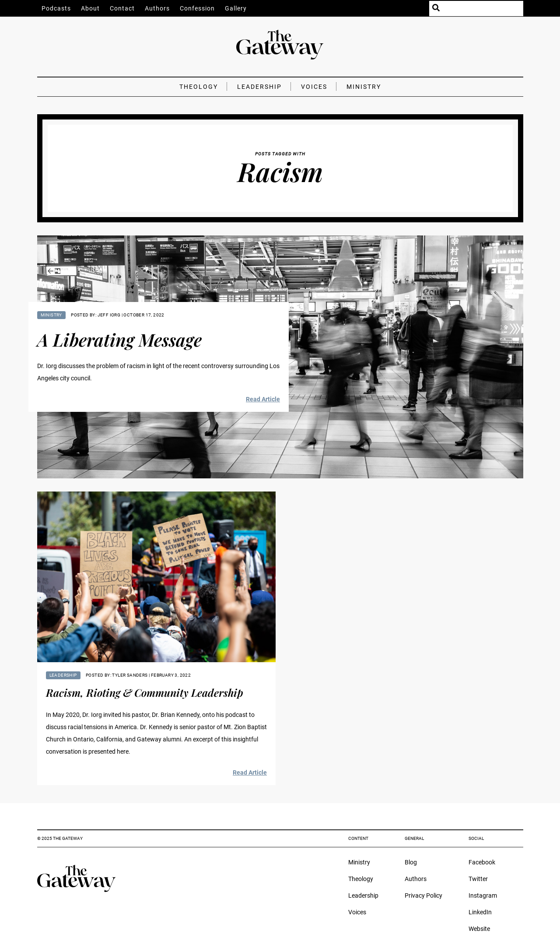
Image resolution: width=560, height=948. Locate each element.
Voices (314, 87)
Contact (122, 8)
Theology (199, 87)
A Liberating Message (119, 339)
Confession (197, 8)
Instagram (483, 895)
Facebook (482, 862)
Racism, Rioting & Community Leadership (145, 692)
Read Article (263, 399)
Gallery (236, 8)
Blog (411, 862)
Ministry (364, 87)
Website (479, 929)
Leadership (259, 87)
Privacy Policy (423, 895)
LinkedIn (480, 912)
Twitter (478, 879)
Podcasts (56, 8)
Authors (157, 8)
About (90, 8)
